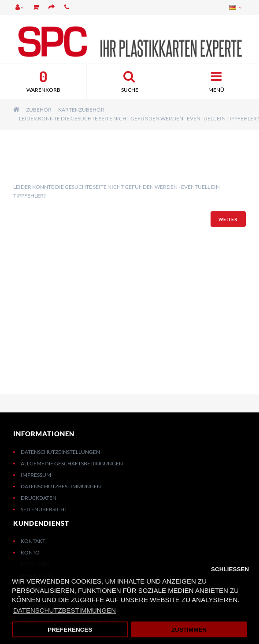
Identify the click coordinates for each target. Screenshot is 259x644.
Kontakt (33, 541)
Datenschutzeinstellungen (60, 452)
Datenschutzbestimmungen (61, 486)
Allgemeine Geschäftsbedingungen (72, 463)
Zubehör (39, 110)
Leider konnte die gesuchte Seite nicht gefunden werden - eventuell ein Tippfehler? (139, 118)
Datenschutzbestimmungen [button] (65, 610)
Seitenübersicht (44, 509)
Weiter (228, 219)
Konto (30, 552)
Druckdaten (39, 498)
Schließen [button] (230, 569)
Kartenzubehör (81, 110)
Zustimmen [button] (189, 630)
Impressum (36, 475)
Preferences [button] (70, 630)
